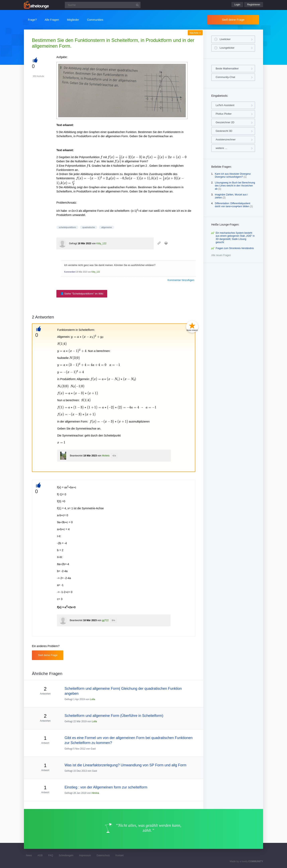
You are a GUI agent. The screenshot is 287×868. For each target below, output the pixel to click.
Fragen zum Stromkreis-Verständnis (235, 248)
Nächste (195, 33)
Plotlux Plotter (224, 114)
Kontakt (120, 855)
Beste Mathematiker (227, 68)
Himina (95, 793)
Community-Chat (225, 77)
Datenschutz (103, 855)
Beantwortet (76, 456)
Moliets (106, 456)
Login (237, 5)
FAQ (51, 855)
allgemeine (107, 227)
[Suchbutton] (137, 5)
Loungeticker (227, 48)
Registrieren (254, 5)
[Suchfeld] (103, 5)
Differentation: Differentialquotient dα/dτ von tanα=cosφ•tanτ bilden (233, 205)
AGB (40, 855)
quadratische (89, 227)
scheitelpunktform (67, 227)
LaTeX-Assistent (225, 105)
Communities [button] (95, 20)
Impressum (85, 855)
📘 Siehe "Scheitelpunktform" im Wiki (82, 294)
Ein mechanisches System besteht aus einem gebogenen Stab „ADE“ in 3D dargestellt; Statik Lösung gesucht (235, 238)
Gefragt (73, 243)
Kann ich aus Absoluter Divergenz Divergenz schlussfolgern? (233, 175)
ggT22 (105, 620)
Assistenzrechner (226, 139)
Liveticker (225, 39)
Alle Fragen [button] (52, 20)
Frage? (32, 20)
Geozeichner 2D (225, 122)
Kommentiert (70, 272)
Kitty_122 (101, 243)
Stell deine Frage (233, 20)
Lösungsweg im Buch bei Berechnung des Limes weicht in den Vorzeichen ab (235, 186)
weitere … (222, 148)
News (29, 855)
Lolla (92, 699)
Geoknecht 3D (224, 131)
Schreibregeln (66, 855)
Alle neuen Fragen (221, 255)
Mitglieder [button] (73, 20)
